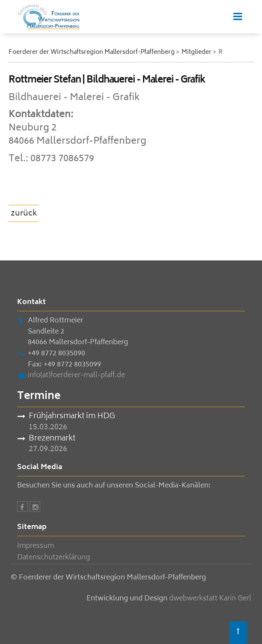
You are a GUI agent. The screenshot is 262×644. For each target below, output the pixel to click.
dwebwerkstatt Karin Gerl (210, 599)
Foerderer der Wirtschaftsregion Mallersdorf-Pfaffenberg (92, 52)
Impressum (36, 546)
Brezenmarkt (52, 439)
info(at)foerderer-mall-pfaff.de (76, 375)
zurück (24, 214)
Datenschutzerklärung (54, 558)
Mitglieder (196, 52)
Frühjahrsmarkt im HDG (72, 417)
